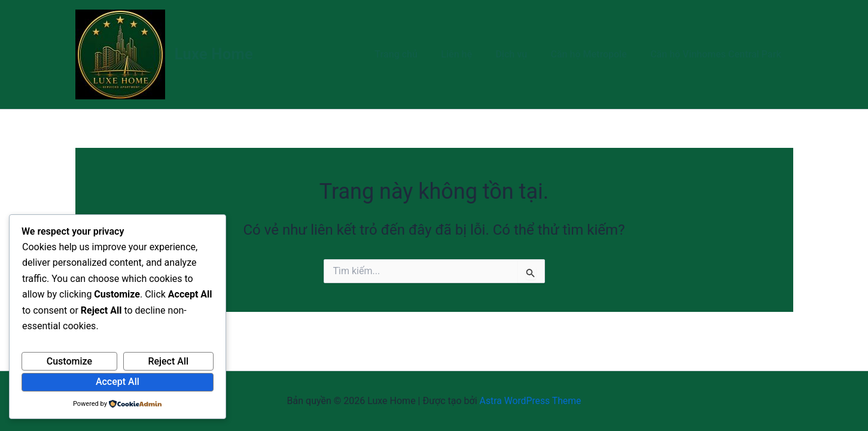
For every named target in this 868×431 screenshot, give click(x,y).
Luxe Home (214, 54)
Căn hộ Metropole (595, 54)
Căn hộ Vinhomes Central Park (718, 54)
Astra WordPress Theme (530, 401)
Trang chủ (416, 54)
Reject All (168, 361)
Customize (69, 361)
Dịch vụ (523, 54)
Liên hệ (472, 54)
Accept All (118, 382)
